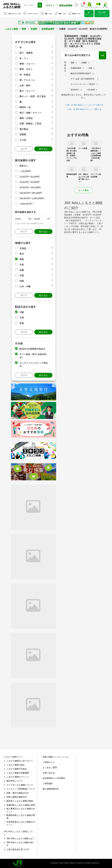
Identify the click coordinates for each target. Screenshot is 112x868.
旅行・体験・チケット (30, 112)
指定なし (24, 165)
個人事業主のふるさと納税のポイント (21, 810)
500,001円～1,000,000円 (32, 198)
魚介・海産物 (26, 52)
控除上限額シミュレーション (56, 756)
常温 (22, 322)
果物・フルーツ (27, 63)
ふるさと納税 (11, 28)
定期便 (23, 134)
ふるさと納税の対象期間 (18, 772)
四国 (22, 280)
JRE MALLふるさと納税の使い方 (20, 843)
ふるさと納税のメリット (18, 776)
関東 (24, 28)
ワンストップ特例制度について (21, 788)
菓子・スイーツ (27, 90)
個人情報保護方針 (51, 788)
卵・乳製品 (25, 74)
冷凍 (22, 317)
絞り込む (43, 148)
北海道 (23, 248)
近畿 (22, 269)
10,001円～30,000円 (29, 176)
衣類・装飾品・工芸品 (30, 123)
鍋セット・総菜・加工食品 (33, 96)
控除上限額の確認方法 (17, 796)
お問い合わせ (49, 772)
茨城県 (34, 28)
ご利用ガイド (49, 762)
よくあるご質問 (50, 767)
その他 (23, 139)
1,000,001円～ (26, 203)
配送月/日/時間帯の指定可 (32, 348)
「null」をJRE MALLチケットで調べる (84, 109)
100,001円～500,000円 (31, 192)
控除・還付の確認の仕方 (18, 792)
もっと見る (84, 190)
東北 (22, 253)
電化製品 (24, 128)
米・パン (24, 58)
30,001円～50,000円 (29, 181)
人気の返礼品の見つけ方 (18, 849)
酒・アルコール (27, 79)
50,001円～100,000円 (30, 187)
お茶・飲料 (25, 85)
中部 (22, 264)
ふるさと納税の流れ (16, 764)
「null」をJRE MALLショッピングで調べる (84, 104)
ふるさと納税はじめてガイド (20, 760)
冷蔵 (22, 312)
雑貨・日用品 (26, 117)
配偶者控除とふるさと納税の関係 (21, 816)
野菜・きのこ (26, 68)
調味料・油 (25, 107)
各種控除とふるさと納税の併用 (21, 804)
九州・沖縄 (25, 286)
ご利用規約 (48, 783)
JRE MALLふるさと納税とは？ (20, 838)
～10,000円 (25, 170)
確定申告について (15, 780)
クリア (24, 148)
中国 (22, 275)
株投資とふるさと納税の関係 (20, 800)
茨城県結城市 (48, 28)
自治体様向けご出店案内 (54, 778)
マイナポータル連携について (20, 784)
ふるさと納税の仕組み (17, 768)
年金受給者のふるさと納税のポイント (21, 823)
